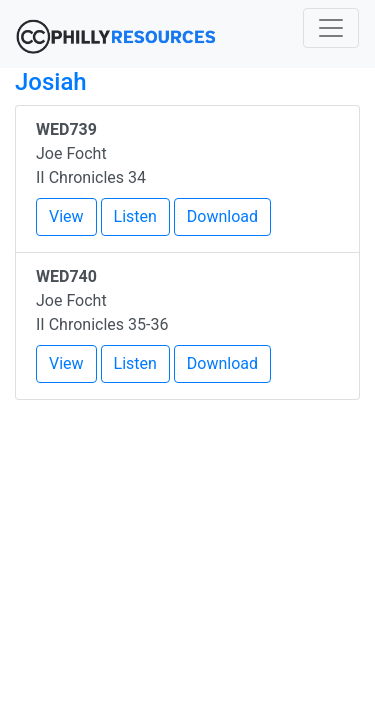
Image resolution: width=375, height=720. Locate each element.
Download (222, 216)
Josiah (51, 82)
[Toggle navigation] (331, 28)
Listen (135, 216)
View (66, 216)
